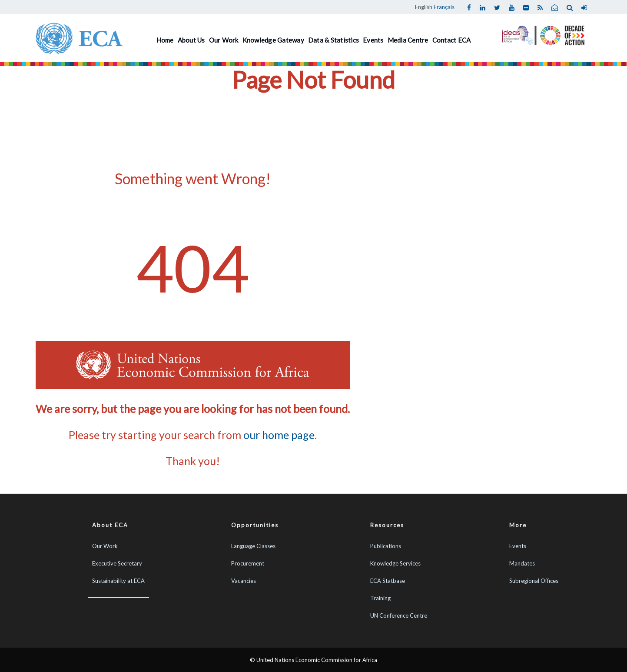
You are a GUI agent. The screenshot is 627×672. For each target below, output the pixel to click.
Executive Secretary (117, 563)
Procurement (248, 563)
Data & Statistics (333, 40)
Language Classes (253, 546)
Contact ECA (452, 40)
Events (373, 40)
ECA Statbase (388, 581)
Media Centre (408, 40)
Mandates (522, 563)
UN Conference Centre (399, 615)
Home (165, 40)
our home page (279, 435)
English (424, 7)
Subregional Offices (534, 581)
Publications (386, 546)
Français (444, 7)
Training (380, 598)
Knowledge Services (395, 563)
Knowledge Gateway (273, 40)
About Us (191, 40)
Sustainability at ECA (118, 581)
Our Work (224, 40)
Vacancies (244, 581)
